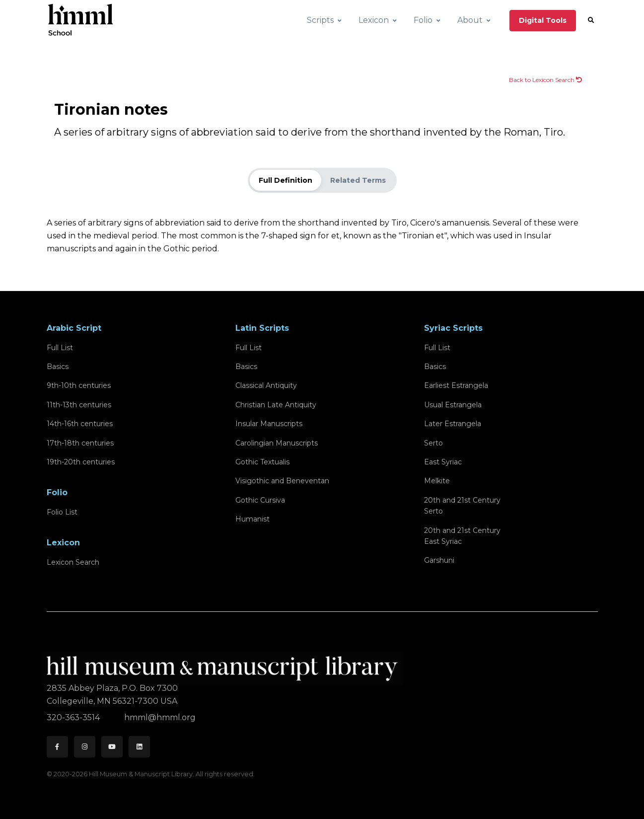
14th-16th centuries (80, 424)
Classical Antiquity (266, 385)
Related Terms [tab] (358, 180)
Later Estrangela (453, 424)
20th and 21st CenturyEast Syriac (462, 536)
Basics (58, 367)
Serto (433, 443)
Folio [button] (423, 20)
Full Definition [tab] (286, 180)
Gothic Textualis (262, 462)
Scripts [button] (320, 20)
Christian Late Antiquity (276, 405)
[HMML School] (80, 20)
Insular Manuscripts (269, 424)
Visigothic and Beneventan (282, 481)
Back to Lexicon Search (545, 80)
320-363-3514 (74, 717)
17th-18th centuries (80, 443)
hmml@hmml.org (160, 717)
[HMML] (225, 664)
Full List (60, 348)
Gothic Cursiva (260, 500)
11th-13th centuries (79, 405)
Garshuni (439, 560)
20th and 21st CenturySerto (462, 506)
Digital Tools (543, 20)
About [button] (470, 20)
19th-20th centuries (81, 462)
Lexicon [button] (374, 20)
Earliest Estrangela (456, 385)
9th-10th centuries (79, 385)
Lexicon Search (73, 562)
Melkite (437, 481)
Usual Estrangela (453, 405)
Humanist (252, 519)
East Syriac (443, 462)
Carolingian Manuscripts (277, 443)
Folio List (62, 512)
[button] (591, 20)
